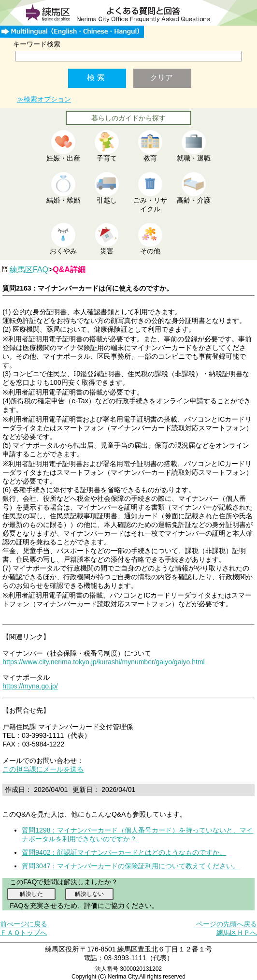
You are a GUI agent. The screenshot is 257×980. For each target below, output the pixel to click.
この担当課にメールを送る (43, 769)
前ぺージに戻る (24, 924)
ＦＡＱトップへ (23, 933)
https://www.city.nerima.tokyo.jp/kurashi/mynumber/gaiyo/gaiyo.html (103, 662)
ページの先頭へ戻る (227, 924)
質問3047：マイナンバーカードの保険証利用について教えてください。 (131, 866)
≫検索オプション (44, 99)
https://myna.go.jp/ (30, 686)
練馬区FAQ (29, 270)
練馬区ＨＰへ (237, 933)
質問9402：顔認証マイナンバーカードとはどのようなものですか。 (124, 852)
